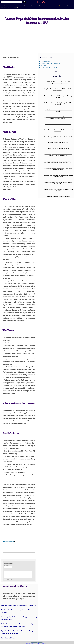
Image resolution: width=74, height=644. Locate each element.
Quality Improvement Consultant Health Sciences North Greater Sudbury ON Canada (58, 118)
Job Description (30, 5)
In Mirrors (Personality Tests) (50, 67)
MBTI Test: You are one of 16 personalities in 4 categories (19, 605)
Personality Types (67, 5)
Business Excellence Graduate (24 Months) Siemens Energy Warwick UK (58, 130)
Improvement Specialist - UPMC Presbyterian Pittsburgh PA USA (58, 96)
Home (2, 5)
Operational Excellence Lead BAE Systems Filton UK (58, 124)
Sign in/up (16, 7)
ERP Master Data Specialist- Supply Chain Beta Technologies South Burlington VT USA (58, 82)
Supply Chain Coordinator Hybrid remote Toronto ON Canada (58, 111)
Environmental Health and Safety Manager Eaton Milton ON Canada (58, 104)
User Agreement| (34, 642)
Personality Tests (59, 5)
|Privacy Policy (40, 642)
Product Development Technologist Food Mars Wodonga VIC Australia (58, 183)
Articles (50, 5)
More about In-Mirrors (8, 638)
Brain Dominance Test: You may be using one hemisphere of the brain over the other (19, 625)
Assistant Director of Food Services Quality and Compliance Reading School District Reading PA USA (58, 162)
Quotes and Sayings (43, 5)
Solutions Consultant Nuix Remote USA (58, 143)
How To (36, 5)
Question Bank (7, 5)
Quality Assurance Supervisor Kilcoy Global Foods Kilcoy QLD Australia (58, 190)
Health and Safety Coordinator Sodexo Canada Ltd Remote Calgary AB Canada (58, 176)
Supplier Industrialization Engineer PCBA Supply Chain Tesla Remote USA (58, 89)
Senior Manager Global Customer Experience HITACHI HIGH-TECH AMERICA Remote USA (58, 155)
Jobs (53, 5)
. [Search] (24, 2)
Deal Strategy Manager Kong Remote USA (58, 148)
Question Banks (46, 62)
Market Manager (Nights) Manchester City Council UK (58, 137)
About (2, 7)
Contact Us (6, 7)
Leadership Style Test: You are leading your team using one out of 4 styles (19, 618)
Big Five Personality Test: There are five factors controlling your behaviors (19, 632)
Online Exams (14, 5)
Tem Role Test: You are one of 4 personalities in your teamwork (19, 611)
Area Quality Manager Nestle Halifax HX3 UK (58, 196)
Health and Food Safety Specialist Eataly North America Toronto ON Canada (58, 169)
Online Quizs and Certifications (51, 64)
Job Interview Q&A (22, 5)
